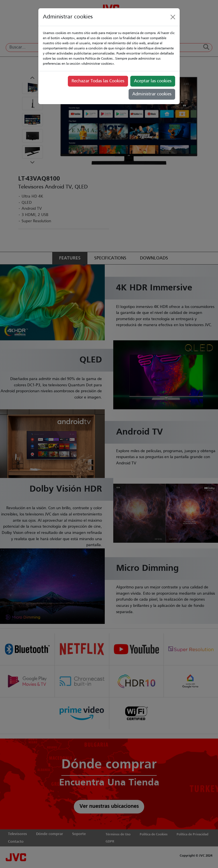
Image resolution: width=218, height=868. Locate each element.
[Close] (173, 17)
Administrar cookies (152, 94)
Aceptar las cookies (153, 81)
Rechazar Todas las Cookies (98, 81)
